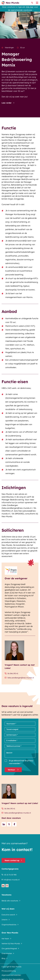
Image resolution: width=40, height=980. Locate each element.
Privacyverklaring (9, 971)
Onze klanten (7, 953)
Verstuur (13, 770)
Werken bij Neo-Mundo (11, 944)
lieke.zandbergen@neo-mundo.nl (19, 678)
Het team (5, 939)
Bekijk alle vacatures (10, 901)
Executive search (8, 915)
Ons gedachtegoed (9, 948)
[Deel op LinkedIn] (4, 824)
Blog (3, 958)
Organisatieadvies (9, 925)
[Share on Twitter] (9, 824)
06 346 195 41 (11, 673)
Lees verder (8, 103)
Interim (5, 920)
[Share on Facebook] (14, 824)
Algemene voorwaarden (11, 975)
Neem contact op (13, 860)
